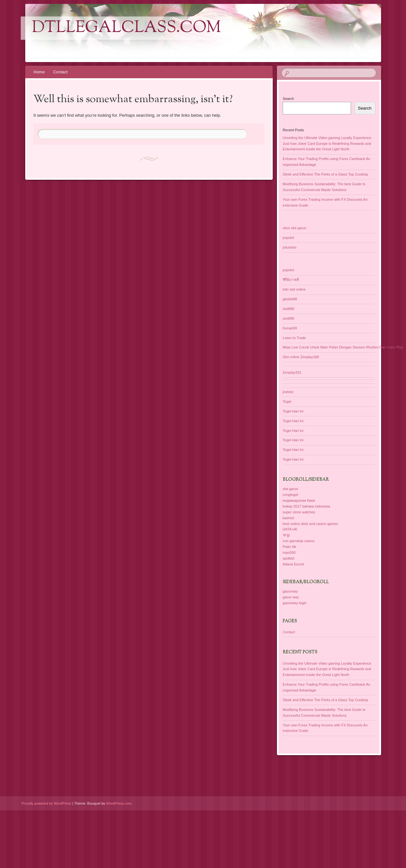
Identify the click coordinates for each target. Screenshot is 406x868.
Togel (287, 402)
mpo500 (289, 552)
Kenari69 (290, 328)
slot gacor (291, 489)
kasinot (288, 518)
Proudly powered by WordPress (46, 803)
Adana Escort (293, 564)
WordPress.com (119, 803)
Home (39, 72)
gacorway (290, 591)
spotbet (289, 558)
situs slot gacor (295, 228)
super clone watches (299, 512)
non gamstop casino (299, 541)
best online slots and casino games (310, 524)
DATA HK (290, 529)
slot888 (288, 309)
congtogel (291, 495)
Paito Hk (290, 547)
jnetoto (288, 392)
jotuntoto (290, 247)
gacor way (291, 597)
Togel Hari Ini (293, 411)
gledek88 (290, 299)
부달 (286, 535)
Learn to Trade (294, 338)
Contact (60, 72)
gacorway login (295, 603)
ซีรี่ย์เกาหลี (291, 280)
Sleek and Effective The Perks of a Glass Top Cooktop (325, 174)
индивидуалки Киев (299, 500)
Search (288, 99)
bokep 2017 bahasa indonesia (307, 506)
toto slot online (294, 289)
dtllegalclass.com (126, 28)
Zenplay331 (292, 372)
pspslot (288, 238)
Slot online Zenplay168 (301, 357)
